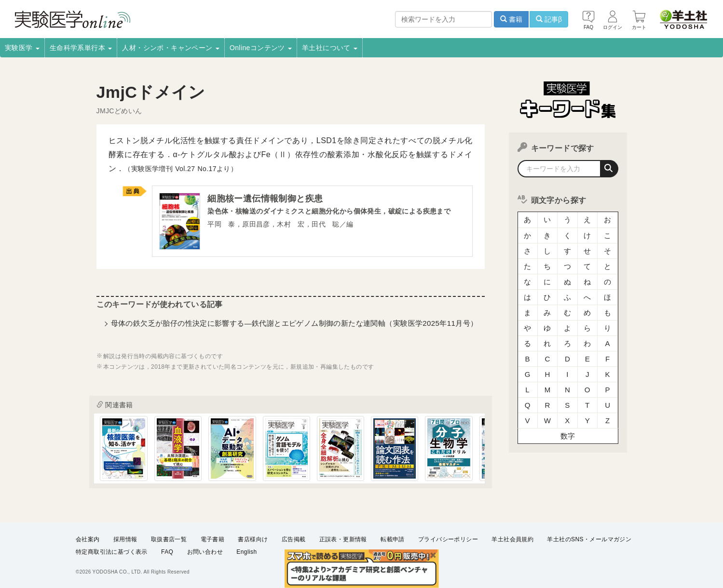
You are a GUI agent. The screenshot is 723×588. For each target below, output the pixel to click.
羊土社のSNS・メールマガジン (589, 539)
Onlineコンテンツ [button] (261, 48)
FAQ (167, 552)
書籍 (511, 19)
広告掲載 (294, 539)
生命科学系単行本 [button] (81, 48)
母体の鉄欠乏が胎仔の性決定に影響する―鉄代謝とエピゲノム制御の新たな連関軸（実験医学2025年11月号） (294, 323)
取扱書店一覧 (169, 539)
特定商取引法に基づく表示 (112, 552)
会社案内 (88, 539)
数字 (568, 436)
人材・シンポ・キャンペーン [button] (171, 48)
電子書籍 (213, 539)
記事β (549, 19)
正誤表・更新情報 (343, 539)
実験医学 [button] (22, 48)
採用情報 (125, 539)
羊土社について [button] (330, 48)
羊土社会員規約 (512, 539)
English (246, 552)
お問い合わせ (205, 552)
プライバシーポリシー (448, 539)
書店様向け (253, 539)
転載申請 (393, 539)
